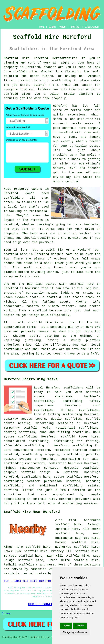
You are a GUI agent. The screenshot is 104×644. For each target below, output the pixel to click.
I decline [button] (80, 626)
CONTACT (76, 27)
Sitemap (6, 613)
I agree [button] (66, 626)
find (72, 520)
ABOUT (63, 27)
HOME (42, 27)
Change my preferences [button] (75, 632)
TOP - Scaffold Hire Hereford (29, 581)
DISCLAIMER (92, 27)
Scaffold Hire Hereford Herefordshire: (41, 58)
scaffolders (73, 388)
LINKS (52, 27)
